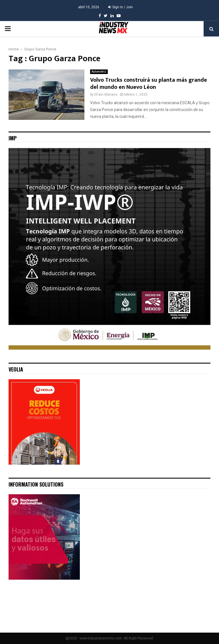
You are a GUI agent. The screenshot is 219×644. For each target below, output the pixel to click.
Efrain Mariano (106, 95)
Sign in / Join (120, 7)
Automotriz (99, 72)
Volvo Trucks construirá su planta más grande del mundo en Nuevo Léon (149, 84)
